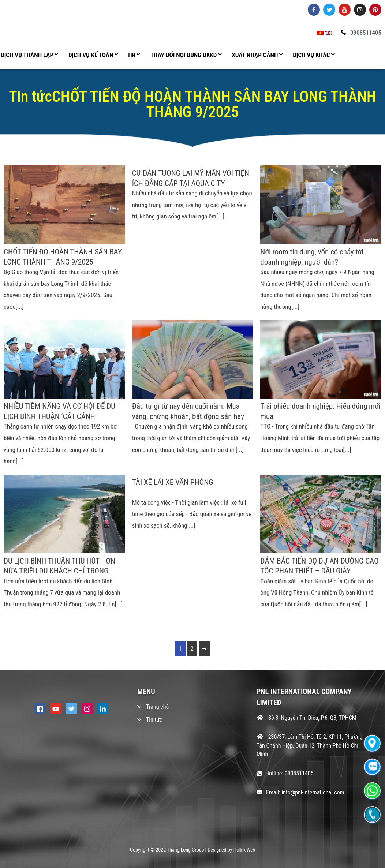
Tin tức (154, 720)
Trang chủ (157, 707)
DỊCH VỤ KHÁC (311, 55)
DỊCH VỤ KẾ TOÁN (91, 55)
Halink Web (244, 850)
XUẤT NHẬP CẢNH (255, 55)
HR (132, 55)
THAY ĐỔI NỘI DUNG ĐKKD (184, 55)
